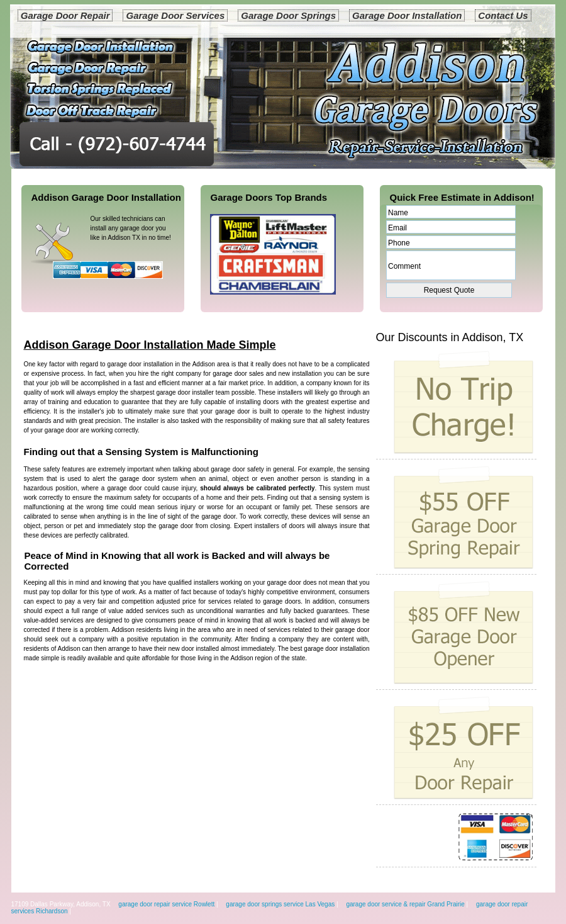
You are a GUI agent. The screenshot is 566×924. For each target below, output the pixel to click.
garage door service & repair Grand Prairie (405, 904)
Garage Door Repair (65, 15)
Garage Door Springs (288, 15)
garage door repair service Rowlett (166, 904)
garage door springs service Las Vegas (280, 904)
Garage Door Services (175, 15)
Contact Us (503, 15)
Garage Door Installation (407, 15)
